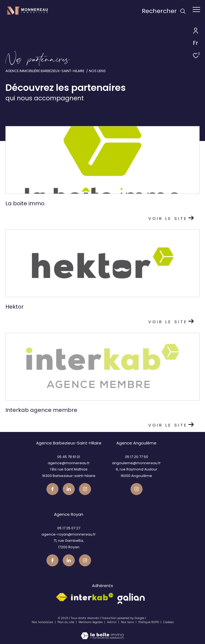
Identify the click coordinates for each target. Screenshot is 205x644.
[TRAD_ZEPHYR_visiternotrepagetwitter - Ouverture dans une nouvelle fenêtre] (69, 489)
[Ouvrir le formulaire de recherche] (164, 11)
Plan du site (66, 622)
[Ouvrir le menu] (196, 9)
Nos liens (128, 622)
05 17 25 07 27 (69, 528)
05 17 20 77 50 (137, 457)
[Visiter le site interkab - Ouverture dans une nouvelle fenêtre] (92, 597)
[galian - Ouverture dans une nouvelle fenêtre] (131, 598)
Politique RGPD (149, 622)
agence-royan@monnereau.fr (69, 534)
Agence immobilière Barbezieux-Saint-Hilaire (45, 71)
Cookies (169, 622)
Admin (112, 622)
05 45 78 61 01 (69, 457)
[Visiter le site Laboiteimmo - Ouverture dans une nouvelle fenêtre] (102, 632)
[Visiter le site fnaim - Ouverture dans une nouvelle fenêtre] (62, 597)
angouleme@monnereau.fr (136, 463)
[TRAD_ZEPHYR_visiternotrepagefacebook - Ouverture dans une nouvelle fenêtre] (52, 489)
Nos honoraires (42, 622)
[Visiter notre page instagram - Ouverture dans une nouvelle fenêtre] (85, 489)
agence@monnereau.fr (69, 463)
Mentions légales (91, 622)
